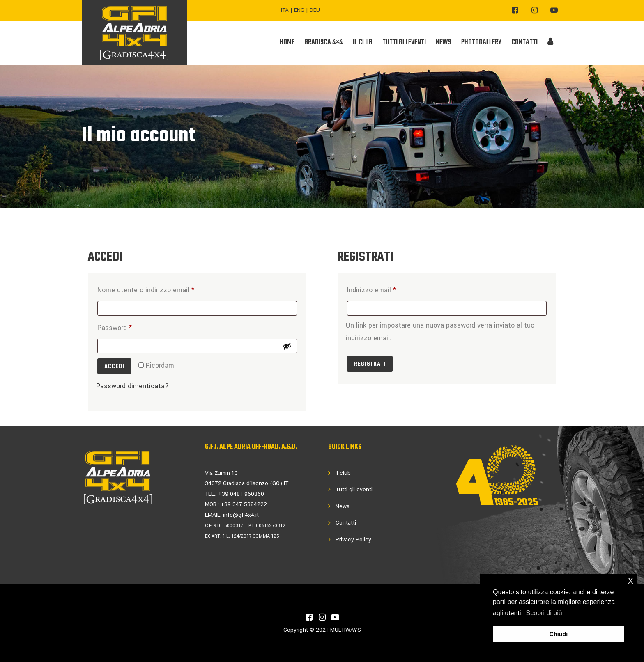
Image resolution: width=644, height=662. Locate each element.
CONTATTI (524, 42)
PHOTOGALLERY (481, 42)
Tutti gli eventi (354, 489)
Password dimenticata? (132, 386)
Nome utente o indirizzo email (160, 289)
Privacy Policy (353, 539)
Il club (343, 473)
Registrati (370, 364)
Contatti (346, 523)
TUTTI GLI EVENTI (404, 42)
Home (287, 42)
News (343, 506)
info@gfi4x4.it (241, 515)
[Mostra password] (287, 346)
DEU (315, 10)
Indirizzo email (386, 289)
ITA (285, 10)
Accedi (114, 367)
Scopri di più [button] (544, 613)
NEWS (444, 42)
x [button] (631, 580)
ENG (299, 10)
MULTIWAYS (346, 630)
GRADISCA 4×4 (324, 42)
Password (129, 326)
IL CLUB (363, 42)
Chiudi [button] (559, 634)
